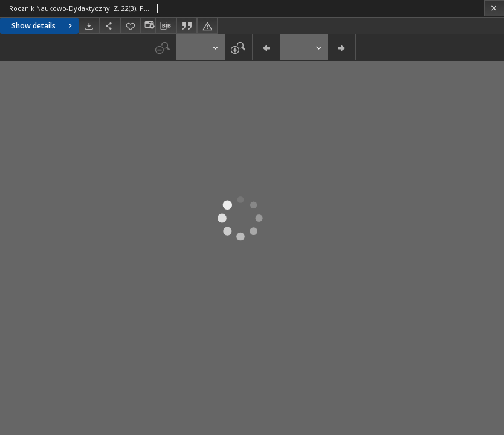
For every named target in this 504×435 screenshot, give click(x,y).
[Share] (109, 26)
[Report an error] (207, 26)
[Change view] (148, 26)
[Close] (494, 8)
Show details (43, 26)
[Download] (89, 26)
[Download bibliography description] (166, 26)
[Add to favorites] (131, 26)
